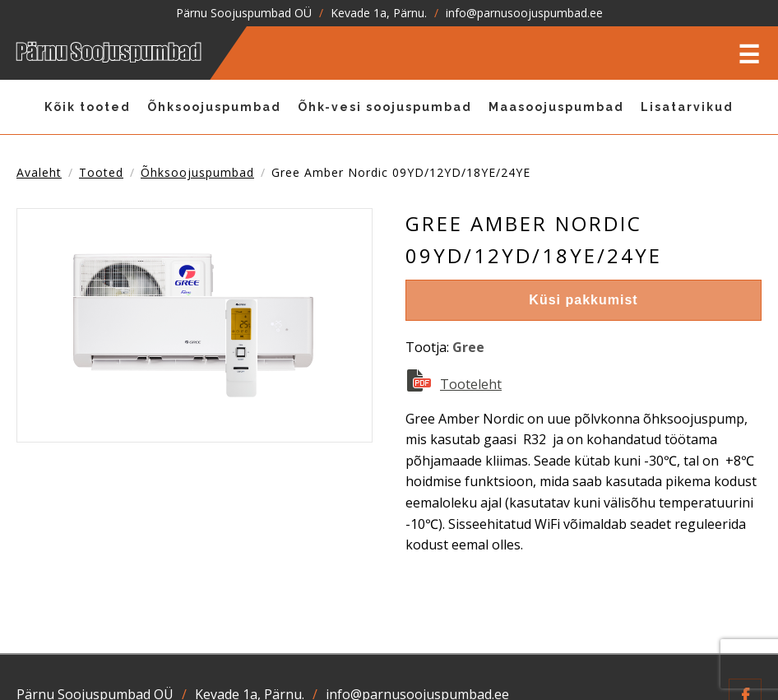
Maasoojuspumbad (556, 107)
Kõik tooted (88, 107)
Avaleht (39, 172)
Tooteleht (471, 384)
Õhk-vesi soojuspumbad (385, 107)
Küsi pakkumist (583, 300)
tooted (101, 172)
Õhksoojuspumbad (214, 107)
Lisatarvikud (687, 107)
